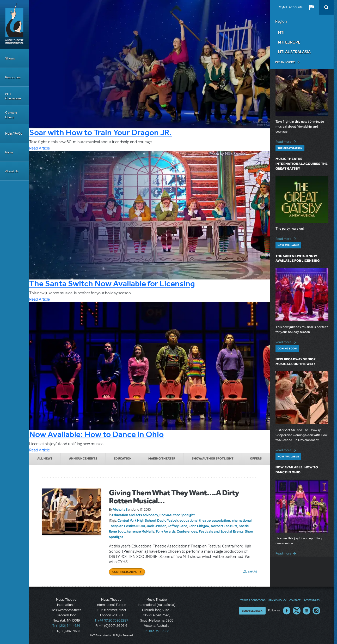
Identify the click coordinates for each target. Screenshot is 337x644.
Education (123, 458)
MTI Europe (289, 42)
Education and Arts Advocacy (135, 515)
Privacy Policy (277, 600)
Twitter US (297, 611)
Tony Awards (166, 531)
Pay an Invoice (285, 62)
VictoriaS (120, 509)
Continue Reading (125, 572)
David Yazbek (168, 520)
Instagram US (316, 611)
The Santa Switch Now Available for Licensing (112, 283)
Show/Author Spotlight (213, 458)
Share (253, 571)
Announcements (83, 458)
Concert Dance (11, 115)
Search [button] (326, 7)
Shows (10, 58)
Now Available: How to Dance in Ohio (96, 434)
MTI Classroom (13, 96)
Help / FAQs (14, 133)
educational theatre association (205, 520)
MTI (281, 32)
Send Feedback (252, 611)
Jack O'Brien (157, 526)
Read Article (39, 148)
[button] (312, 7)
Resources (13, 77)
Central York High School (137, 520)
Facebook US (287, 611)
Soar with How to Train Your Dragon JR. (100, 132)
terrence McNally (141, 531)
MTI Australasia (294, 52)
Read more (287, 141)
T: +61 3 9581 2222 (157, 631)
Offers (256, 458)
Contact (295, 600)
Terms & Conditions (253, 600)
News (9, 152)
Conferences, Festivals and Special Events (210, 531)
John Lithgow (199, 526)
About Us (12, 171)
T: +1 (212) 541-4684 (66, 626)
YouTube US (307, 611)
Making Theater (162, 458)
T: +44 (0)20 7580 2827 (111, 621)
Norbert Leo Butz (224, 526)
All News (45, 458)
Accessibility (312, 600)
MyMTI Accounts (291, 7)
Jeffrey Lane (177, 526)
